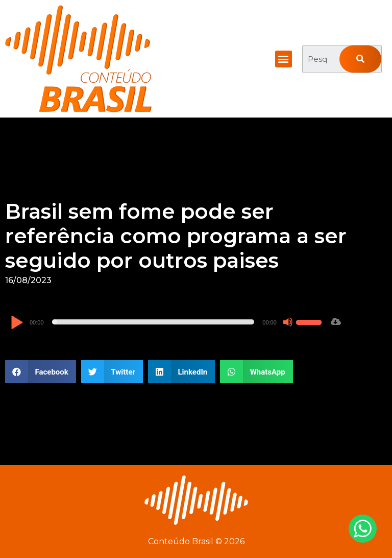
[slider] (153, 322)
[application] (167, 322)
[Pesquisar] (360, 59)
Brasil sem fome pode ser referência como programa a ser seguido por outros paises (176, 236)
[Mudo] (288, 322)
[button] (284, 59)
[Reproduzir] (17, 323)
